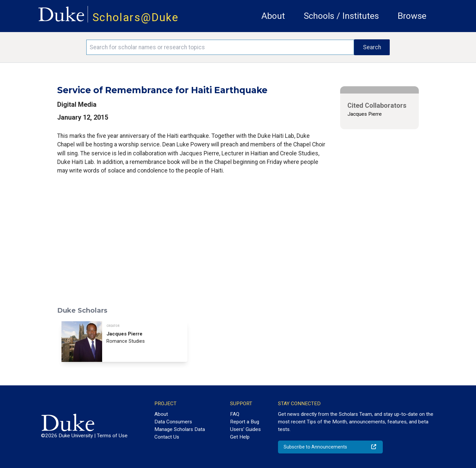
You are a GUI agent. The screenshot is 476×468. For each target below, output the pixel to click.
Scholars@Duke (136, 17)
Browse (412, 16)
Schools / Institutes (341, 16)
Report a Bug (245, 422)
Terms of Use (112, 436)
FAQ (235, 414)
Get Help (240, 437)
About (273, 16)
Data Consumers (173, 422)
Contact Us (167, 437)
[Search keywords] (220, 47)
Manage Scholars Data (180, 429)
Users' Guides (245, 429)
